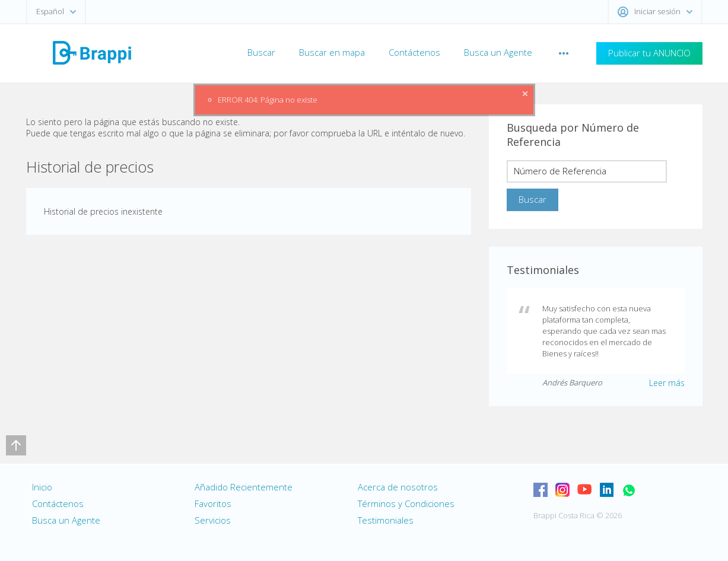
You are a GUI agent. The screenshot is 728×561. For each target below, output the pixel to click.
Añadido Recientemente (244, 487)
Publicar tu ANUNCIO (649, 53)
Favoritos (213, 503)
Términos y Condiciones (406, 503)
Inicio (42, 487)
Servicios (213, 520)
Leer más (667, 383)
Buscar (261, 52)
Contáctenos (414, 52)
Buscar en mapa (332, 52)
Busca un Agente (498, 52)
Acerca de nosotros (398, 487)
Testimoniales (386, 520)
